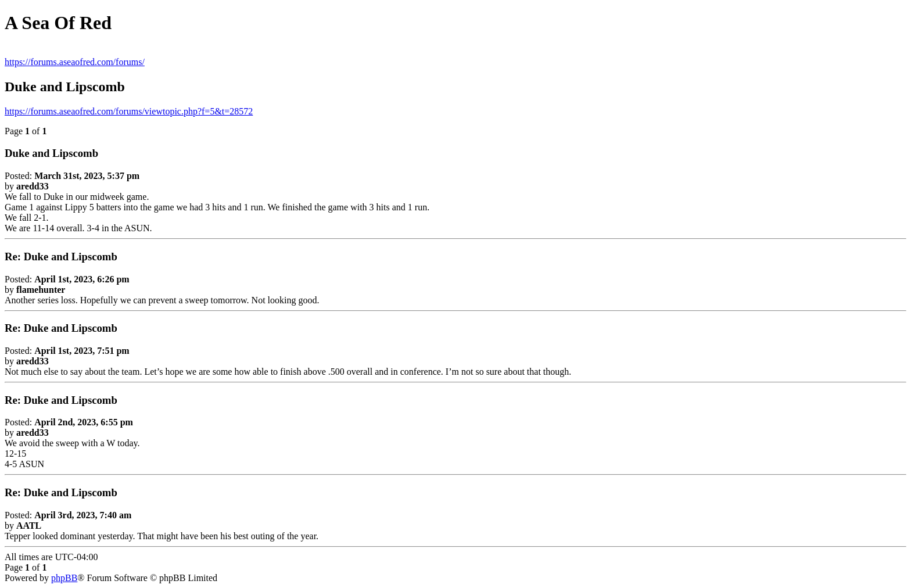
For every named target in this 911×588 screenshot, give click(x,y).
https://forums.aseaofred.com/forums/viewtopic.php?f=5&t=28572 (129, 111)
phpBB (64, 578)
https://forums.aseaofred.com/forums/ (75, 62)
